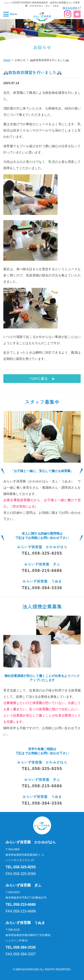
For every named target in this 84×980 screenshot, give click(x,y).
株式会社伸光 (70, 8)
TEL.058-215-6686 (42, 571)
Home (7, 60)
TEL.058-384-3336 (42, 588)
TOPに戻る (39, 378)
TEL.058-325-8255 (42, 553)
